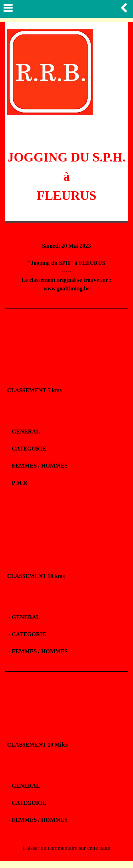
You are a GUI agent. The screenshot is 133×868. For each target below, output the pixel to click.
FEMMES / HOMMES (40, 466)
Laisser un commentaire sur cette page (67, 848)
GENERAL (26, 432)
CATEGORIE (29, 449)
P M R (20, 483)
